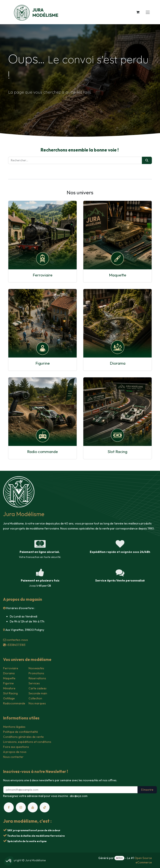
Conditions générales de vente (23, 737)
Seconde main (38, 693)
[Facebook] (9, 807)
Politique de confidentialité (21, 732)
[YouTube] (33, 807)
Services (34, 683)
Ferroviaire (43, 275)
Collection (35, 698)
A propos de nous (15, 752)
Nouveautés (36, 668)
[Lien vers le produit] (42, 235)
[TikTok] (45, 807)
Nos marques (37, 703)
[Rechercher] (147, 160)
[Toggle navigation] (148, 12)
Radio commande (42, 452)
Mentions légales (14, 727)
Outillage (9, 698)
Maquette (118, 275)
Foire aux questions (16, 747)
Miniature (9, 688)
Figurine (43, 363)
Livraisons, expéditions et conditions (27, 742)
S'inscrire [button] (147, 790)
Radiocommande (14, 703)
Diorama (118, 363)
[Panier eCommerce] (138, 12)
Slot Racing (117, 452)
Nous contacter (13, 757)
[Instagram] (21, 807)
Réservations (37, 678)
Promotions (36, 673)
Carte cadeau (37, 688)
